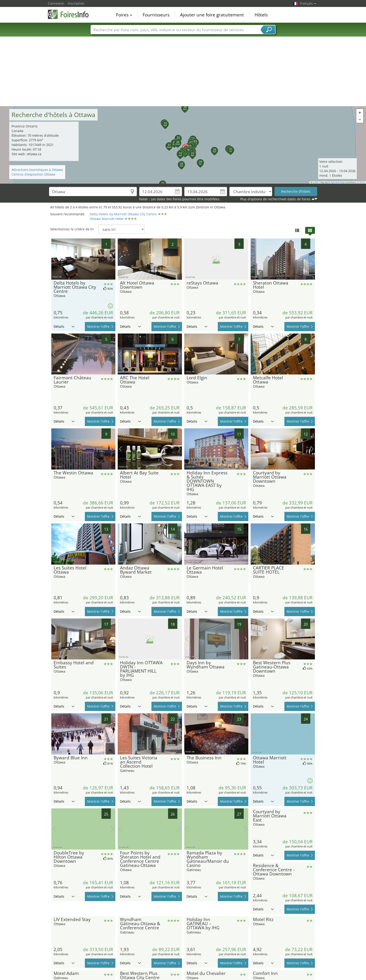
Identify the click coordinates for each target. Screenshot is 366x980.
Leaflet (315, 182)
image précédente (54, 259)
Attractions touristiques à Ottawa (37, 170)
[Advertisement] (183, 71)
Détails (64, 326)
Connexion (56, 3)
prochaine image (113, 259)
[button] (183, 145)
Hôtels (261, 15)
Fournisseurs (156, 15)
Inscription (76, 3)
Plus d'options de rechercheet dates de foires (275, 199)
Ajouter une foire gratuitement (212, 15)
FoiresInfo (71, 14)
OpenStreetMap (338, 182)
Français (308, 3)
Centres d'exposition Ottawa (33, 174)
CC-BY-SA (361, 182)
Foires (124, 15)
